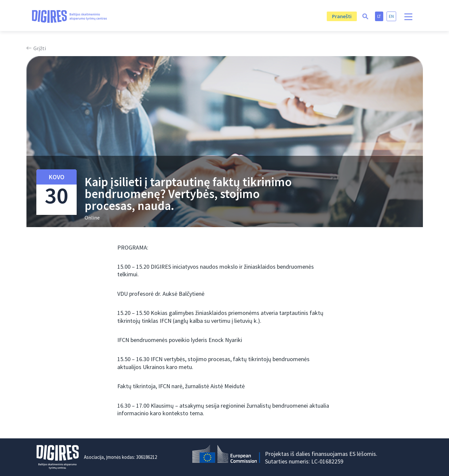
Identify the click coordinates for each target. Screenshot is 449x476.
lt (379, 16)
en (391, 16)
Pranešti (342, 16)
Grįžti (40, 48)
